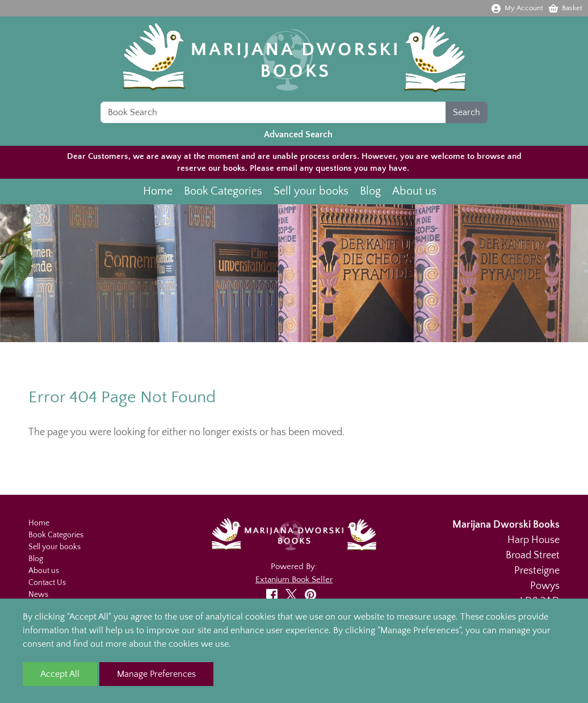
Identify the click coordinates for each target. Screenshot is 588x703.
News (38, 595)
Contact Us (47, 583)
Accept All (60, 674)
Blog (370, 191)
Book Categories (223, 191)
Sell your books (311, 191)
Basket (565, 8)
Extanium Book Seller (294, 580)
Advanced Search (298, 134)
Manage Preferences (156, 674)
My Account (517, 8)
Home (158, 191)
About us (414, 191)
